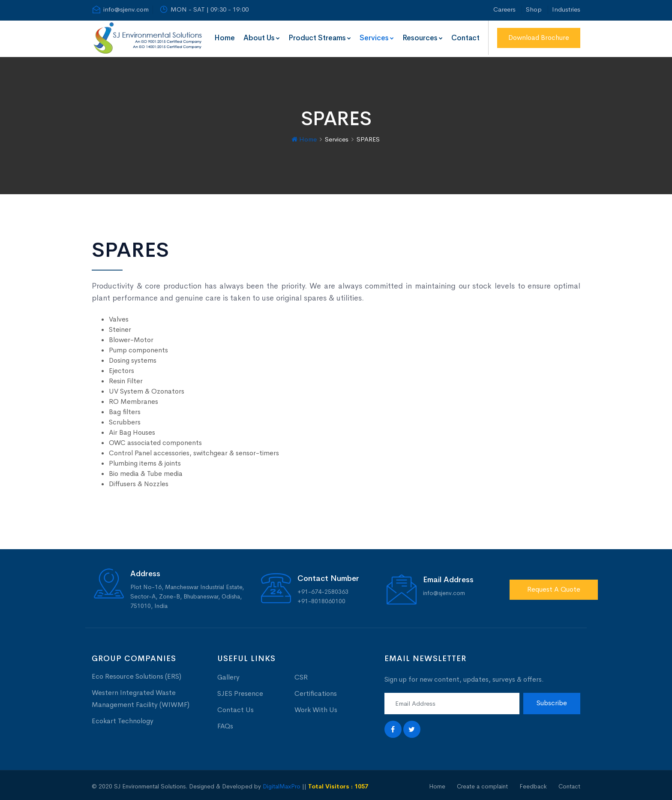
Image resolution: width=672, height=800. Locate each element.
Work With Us (316, 708)
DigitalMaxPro (282, 784)
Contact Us (235, 708)
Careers (504, 9)
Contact (465, 38)
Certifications (316, 691)
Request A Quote (554, 587)
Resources (423, 38)
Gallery (228, 675)
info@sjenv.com (120, 9)
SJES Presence (240, 691)
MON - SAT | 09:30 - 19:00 (204, 9)
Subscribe (552, 701)
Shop (534, 9)
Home (225, 38)
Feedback (533, 784)
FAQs (225, 724)
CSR (301, 675)
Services (377, 38)
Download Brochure (539, 38)
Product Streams (320, 38)
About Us (262, 38)
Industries (566, 9)
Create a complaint (482, 784)
